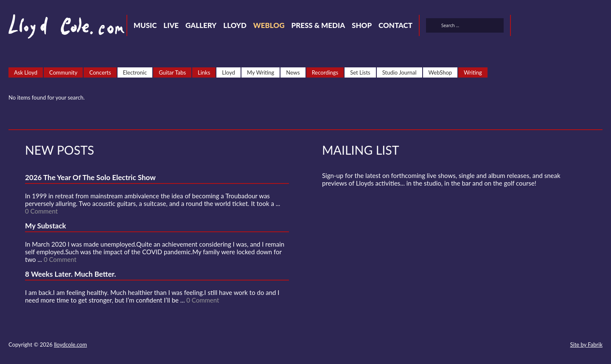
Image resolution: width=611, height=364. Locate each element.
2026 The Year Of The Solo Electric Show (90, 177)
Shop (362, 25)
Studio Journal (399, 72)
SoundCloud (553, 27)
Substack (599, 27)
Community (63, 72)
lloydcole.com (70, 345)
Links (204, 72)
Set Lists (360, 72)
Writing (473, 72)
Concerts (100, 72)
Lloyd (235, 25)
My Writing (261, 72)
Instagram (584, 27)
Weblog (269, 25)
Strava (569, 27)
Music (145, 25)
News (293, 72)
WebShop (440, 72)
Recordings (325, 72)
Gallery (201, 25)
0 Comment (41, 211)
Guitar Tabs (172, 72)
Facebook (538, 27)
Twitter (523, 27)
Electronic (135, 72)
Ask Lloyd (26, 72)
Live (171, 25)
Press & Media (318, 25)
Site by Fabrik (586, 345)
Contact (395, 25)
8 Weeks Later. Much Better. (70, 274)
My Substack (46, 226)
